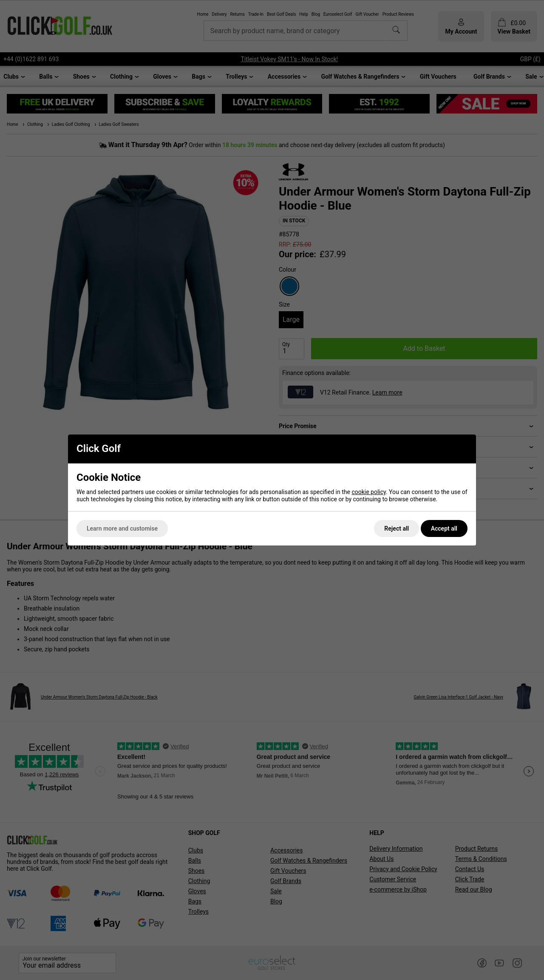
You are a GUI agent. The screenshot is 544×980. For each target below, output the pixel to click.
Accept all (444, 528)
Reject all (397, 528)
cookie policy (369, 492)
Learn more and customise (122, 528)
